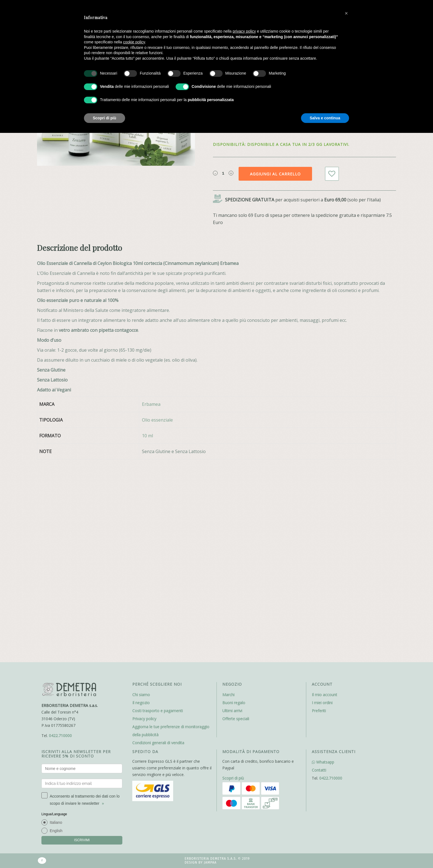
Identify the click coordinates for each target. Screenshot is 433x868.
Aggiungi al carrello (275, 174)
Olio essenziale (157, 420)
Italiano (56, 628)
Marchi (228, 500)
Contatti (319, 576)
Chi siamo (141, 500)
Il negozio (141, 508)
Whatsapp (323, 568)
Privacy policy (144, 524)
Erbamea (151, 404)
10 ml (147, 436)
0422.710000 (60, 541)
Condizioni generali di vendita (158, 548)
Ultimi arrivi (232, 516)
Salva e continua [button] (325, 118)
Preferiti (319, 516)
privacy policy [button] (244, 31)
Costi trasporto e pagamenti (158, 516)
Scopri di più (233, 584)
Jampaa (210, 668)
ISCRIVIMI (82, 646)
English (56, 636)
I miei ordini (322, 508)
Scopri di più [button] (105, 118)
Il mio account (324, 500)
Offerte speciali (236, 524)
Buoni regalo (234, 508)
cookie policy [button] (134, 42)
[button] (346, 13)
